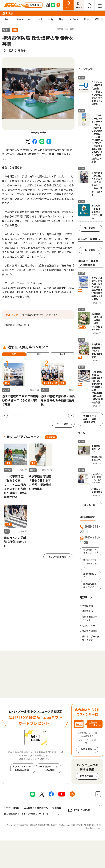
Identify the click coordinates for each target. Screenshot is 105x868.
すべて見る (90, 228)
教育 (61, 19)
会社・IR (79, 7)
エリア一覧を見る (57, 557)
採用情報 (57, 808)
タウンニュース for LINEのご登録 (22, 768)
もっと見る (63, 424)
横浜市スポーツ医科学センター (91, 638)
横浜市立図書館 (90, 631)
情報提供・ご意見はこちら (90, 552)
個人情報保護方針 (12, 814)
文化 (40, 19)
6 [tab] (41, 415)
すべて (7, 19)
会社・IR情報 (13, 808)
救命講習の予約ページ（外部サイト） (41, 315)
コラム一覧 (90, 505)
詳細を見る (87, 749)
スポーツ (74, 19)
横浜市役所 (87, 611)
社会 (51, 19)
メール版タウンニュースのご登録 (48, 768)
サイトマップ (45, 814)
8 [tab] (52, 415)
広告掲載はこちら (90, 575)
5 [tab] (36, 415)
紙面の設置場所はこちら (90, 586)
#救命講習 (9, 325)
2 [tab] (21, 415)
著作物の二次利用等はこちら (90, 564)
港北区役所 (87, 606)
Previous (5, 415)
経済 (97, 19)
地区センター (88, 626)
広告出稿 (34, 5)
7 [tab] (47, 415)
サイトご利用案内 (29, 814)
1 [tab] (16, 415)
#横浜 (19, 325)
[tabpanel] (38, 96)
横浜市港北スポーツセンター (91, 618)
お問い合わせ (82, 810)
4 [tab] (31, 415)
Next (71, 415)
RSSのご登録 (87, 776)
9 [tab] (57, 415)
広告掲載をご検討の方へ (36, 808)
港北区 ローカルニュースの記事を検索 (90, 419)
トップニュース (24, 19)
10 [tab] (62, 415)
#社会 (27, 325)
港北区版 (8, 13)
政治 (87, 19)
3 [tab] (26, 415)
